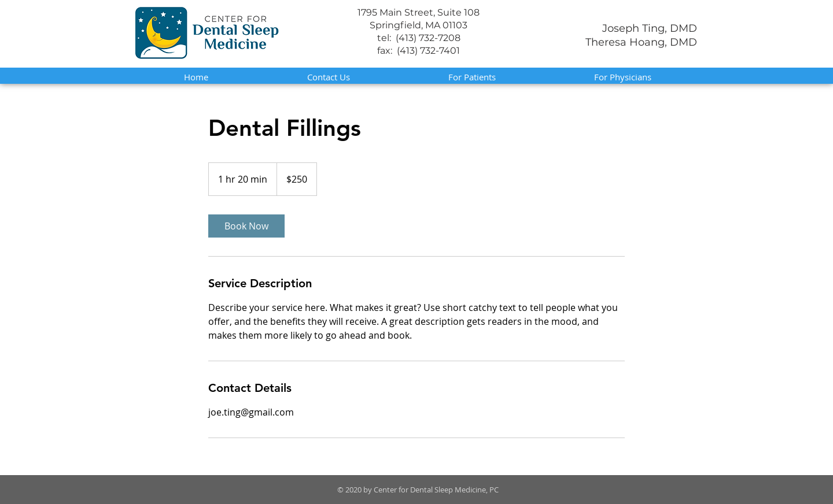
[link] (246, 226)
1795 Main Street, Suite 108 (419, 12)
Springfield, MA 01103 (419, 25)
